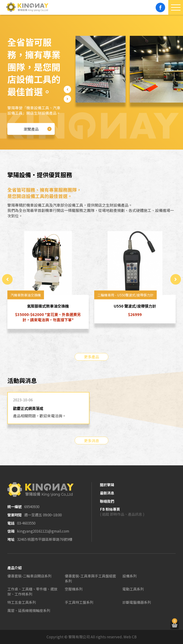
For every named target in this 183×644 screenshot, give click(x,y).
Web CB (130, 637)
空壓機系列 (74, 589)
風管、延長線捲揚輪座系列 (29, 610)
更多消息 (91, 440)
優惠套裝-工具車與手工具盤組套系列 (90, 578)
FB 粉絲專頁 (110, 509)
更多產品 (91, 357)
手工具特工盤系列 (79, 602)
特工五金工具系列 (22, 602)
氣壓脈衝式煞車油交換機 (48, 306)
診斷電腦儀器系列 (137, 602)
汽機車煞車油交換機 (26, 295)
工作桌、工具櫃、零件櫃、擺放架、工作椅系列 (32, 591)
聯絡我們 (107, 501)
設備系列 (130, 576)
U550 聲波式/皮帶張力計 (135, 306)
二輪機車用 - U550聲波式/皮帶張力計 (125, 295)
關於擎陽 (107, 485)
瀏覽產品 (38, 129)
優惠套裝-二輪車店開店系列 (29, 576)
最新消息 (107, 493)
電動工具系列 (133, 589)
